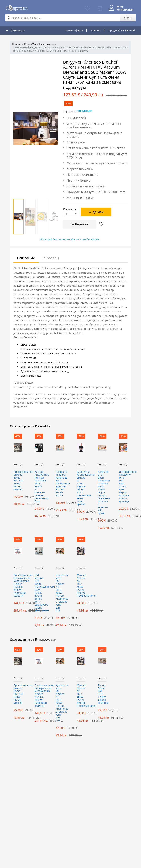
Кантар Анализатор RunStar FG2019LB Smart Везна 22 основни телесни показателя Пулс (39, 487)
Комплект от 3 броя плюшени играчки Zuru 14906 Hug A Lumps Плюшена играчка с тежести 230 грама (102, 493)
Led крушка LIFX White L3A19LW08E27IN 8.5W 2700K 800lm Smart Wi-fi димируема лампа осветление (39, 593)
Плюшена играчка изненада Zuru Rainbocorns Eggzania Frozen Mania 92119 (60, 484)
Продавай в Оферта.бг (122, 30)
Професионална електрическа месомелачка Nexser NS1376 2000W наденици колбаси (18, 586)
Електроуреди (47, 44)
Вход (119, 7)
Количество (70, 209)
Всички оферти (74, 30)
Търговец (51, 258)
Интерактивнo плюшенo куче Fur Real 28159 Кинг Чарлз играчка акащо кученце (123, 487)
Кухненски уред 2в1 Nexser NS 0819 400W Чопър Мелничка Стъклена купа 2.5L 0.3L (60, 593)
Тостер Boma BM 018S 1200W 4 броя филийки (102, 694)
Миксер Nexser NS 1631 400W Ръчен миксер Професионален (81, 586)
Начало (17, 44)
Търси (128, 18)
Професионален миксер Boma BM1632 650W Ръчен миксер (18, 481)
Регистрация (125, 10)
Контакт (96, 30)
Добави (96, 212)
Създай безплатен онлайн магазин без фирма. (70, 239)
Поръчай (79, 224)
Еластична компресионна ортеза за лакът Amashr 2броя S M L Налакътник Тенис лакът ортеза (81, 488)
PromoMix (30, 44)
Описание (26, 258)
